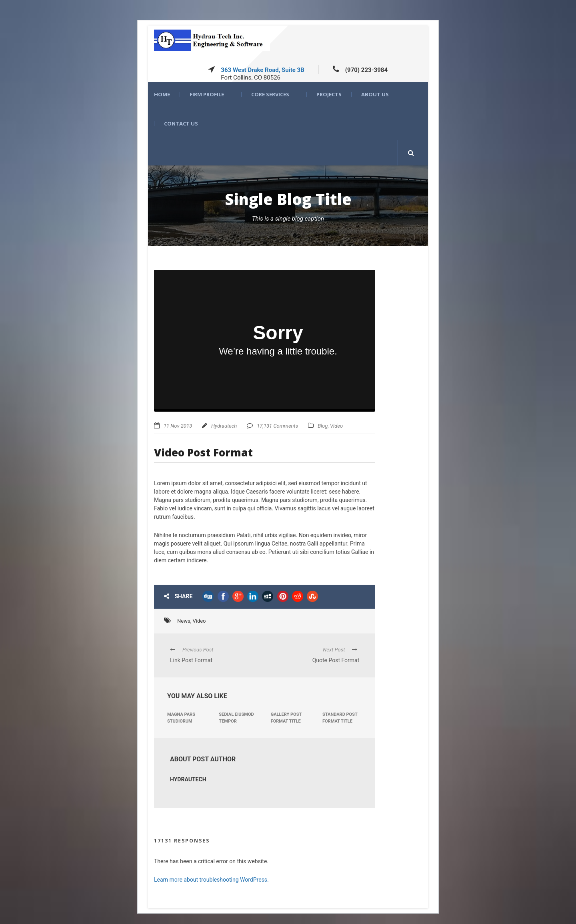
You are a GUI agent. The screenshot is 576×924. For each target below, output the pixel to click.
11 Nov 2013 (178, 426)
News (184, 621)
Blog (323, 426)
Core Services (270, 95)
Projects (329, 95)
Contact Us (181, 124)
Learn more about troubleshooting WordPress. (211, 880)
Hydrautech (224, 426)
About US (375, 95)
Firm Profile (207, 95)
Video (336, 426)
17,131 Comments (277, 426)
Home (162, 95)
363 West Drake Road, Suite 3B (262, 70)
